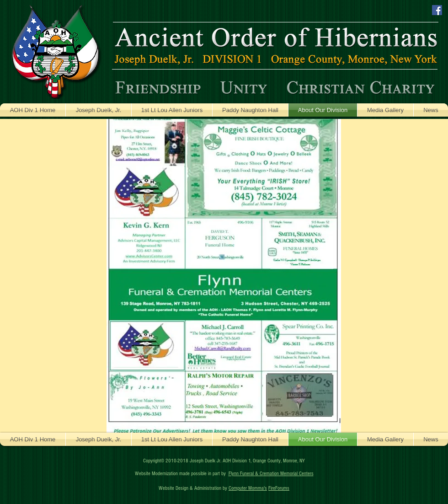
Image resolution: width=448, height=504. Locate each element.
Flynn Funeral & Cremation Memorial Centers (271, 474)
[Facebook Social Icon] (437, 10)
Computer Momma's (248, 488)
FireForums (279, 488)
